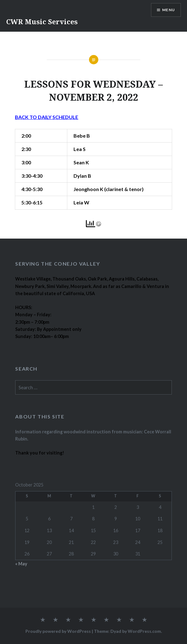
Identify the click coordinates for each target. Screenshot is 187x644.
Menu (169, 10)
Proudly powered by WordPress (58, 631)
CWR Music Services (42, 21)
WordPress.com (144, 631)
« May (21, 564)
